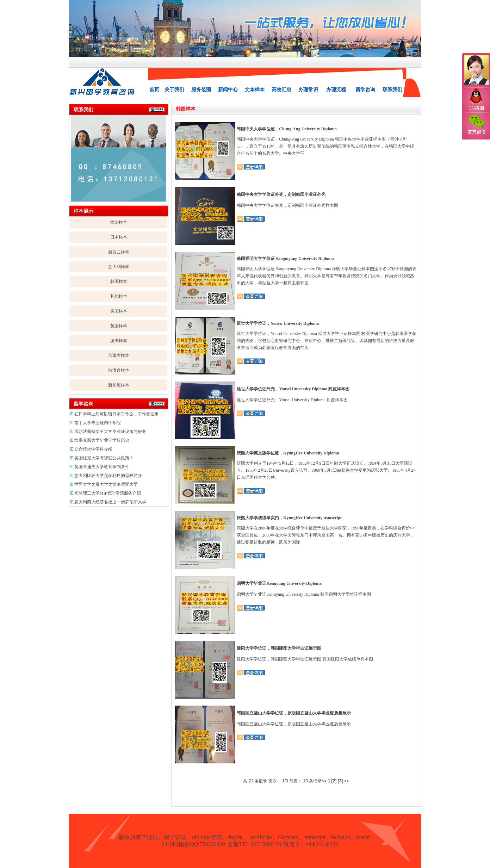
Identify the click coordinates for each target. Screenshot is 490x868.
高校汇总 (281, 90)
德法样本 (119, 222)
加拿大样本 (119, 355)
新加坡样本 (119, 385)
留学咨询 (365, 90)
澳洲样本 (119, 341)
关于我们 (174, 90)
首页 (154, 90)
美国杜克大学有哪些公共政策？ (104, 458)
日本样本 (119, 237)
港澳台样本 (119, 370)
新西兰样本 (119, 252)
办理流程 (336, 90)
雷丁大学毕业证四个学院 (98, 423)
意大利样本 (119, 267)
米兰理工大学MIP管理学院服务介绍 (108, 493)
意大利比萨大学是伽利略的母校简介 (108, 476)
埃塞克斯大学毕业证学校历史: (102, 440)
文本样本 (255, 90)
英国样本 (119, 326)
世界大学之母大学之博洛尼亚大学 (106, 484)
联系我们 (392, 90)
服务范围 (201, 90)
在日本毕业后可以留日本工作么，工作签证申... (118, 414)
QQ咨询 (476, 100)
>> (347, 781)
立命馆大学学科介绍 (93, 449)
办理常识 (308, 90)
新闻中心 (228, 90)
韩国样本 (119, 281)
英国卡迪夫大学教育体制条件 (102, 467)
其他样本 (119, 296)
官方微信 (476, 125)
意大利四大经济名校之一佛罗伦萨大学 (110, 502)
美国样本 (119, 311)
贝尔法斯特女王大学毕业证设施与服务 (110, 432)
